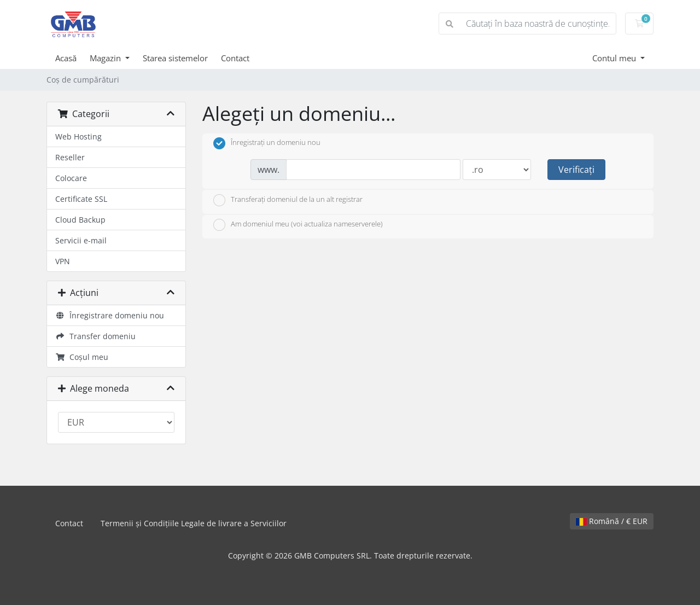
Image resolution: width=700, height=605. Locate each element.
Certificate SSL (81, 199)
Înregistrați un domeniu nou (267, 143)
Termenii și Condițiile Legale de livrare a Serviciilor (194, 523)
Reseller (70, 157)
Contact (235, 58)
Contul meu (615, 58)
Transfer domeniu (95, 336)
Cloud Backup (80, 220)
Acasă (66, 58)
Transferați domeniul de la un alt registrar (288, 200)
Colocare (71, 178)
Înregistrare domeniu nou (110, 315)
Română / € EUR (612, 521)
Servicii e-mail (81, 240)
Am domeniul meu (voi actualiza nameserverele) (298, 225)
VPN (63, 261)
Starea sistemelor (175, 58)
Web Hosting (78, 136)
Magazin (106, 58)
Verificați (576, 170)
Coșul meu (82, 357)
